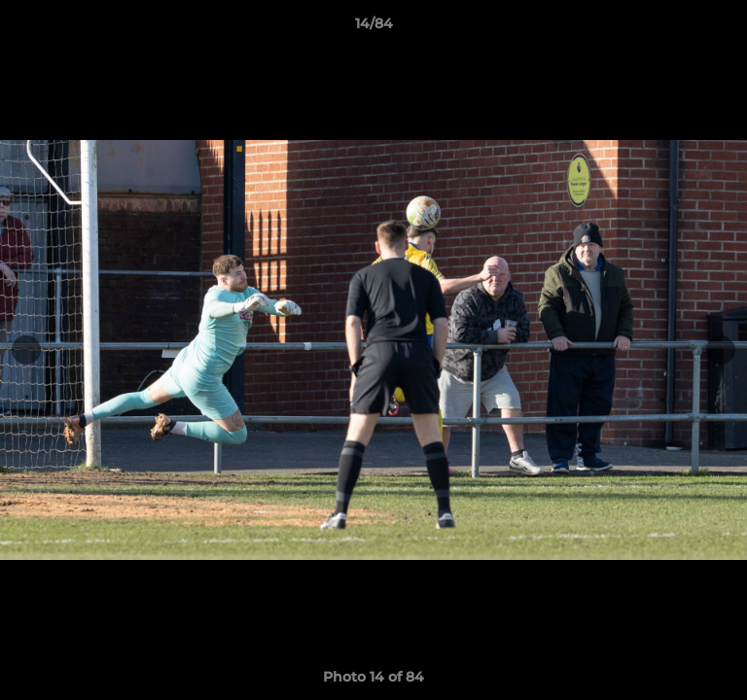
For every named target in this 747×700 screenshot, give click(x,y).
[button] (724, 28)
